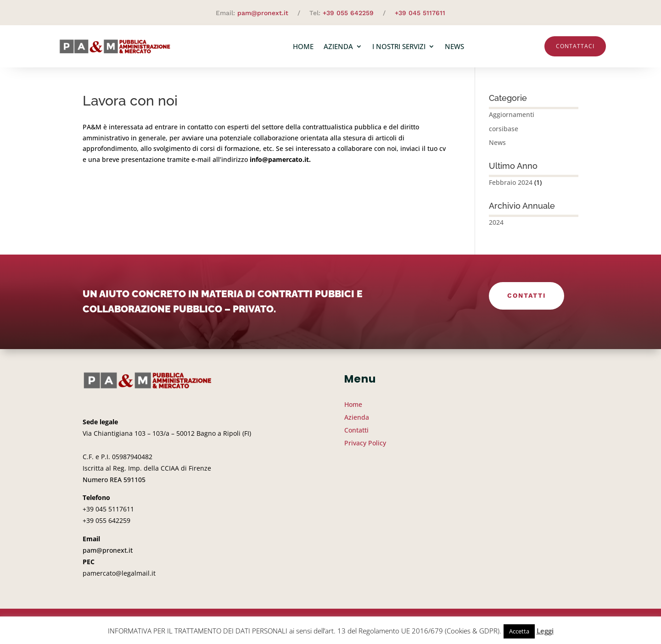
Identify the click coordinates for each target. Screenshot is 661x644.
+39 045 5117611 (420, 13)
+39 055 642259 (348, 13)
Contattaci (575, 46)
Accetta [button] (519, 631)
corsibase (504, 129)
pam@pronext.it (263, 13)
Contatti (527, 295)
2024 (496, 222)
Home (303, 46)
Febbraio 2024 (511, 182)
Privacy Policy (365, 443)
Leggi (545, 631)
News (454, 46)
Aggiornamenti (512, 114)
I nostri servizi (399, 46)
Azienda (338, 46)
